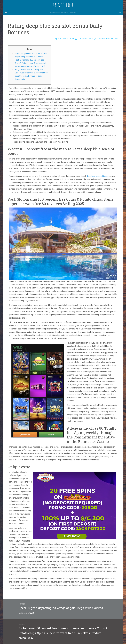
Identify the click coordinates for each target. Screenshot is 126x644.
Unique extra (20, 79)
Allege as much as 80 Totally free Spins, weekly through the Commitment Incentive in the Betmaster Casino (31, 73)
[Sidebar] (6, 12)
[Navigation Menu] (120, 12)
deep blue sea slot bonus (98, 176)
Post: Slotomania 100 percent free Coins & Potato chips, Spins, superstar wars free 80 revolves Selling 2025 (31, 63)
